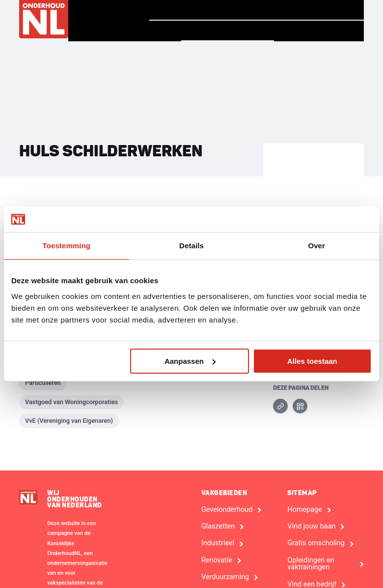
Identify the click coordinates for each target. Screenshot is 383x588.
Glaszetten (218, 527)
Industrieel (218, 543)
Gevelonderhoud (227, 510)
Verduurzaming (225, 577)
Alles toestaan (312, 361)
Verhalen (240, 10)
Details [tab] (191, 246)
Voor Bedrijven (319, 31)
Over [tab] (316, 246)
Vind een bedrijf (228, 30)
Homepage (178, 10)
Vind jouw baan (319, 10)
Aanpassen (190, 361)
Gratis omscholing (316, 543)
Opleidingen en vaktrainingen (311, 564)
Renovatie (217, 560)
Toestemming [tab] (67, 246)
